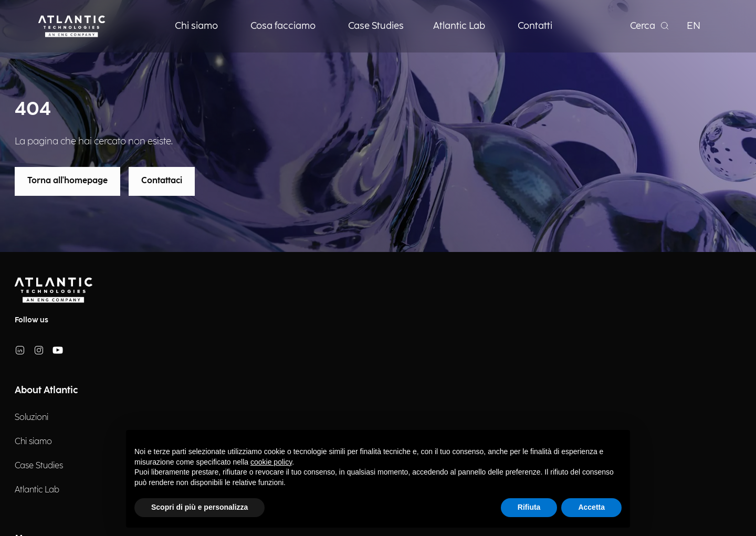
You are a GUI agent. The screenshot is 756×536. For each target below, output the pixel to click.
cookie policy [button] (271, 462)
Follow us (31, 320)
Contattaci (162, 181)
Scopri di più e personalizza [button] (199, 507)
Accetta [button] (591, 507)
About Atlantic (46, 390)
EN (694, 26)
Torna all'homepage (67, 181)
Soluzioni (31, 418)
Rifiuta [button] (529, 507)
